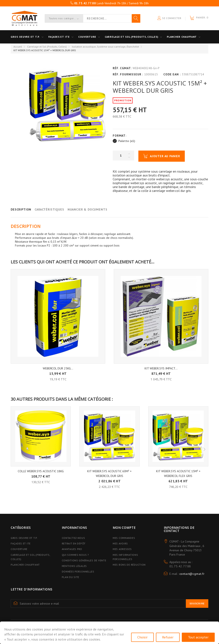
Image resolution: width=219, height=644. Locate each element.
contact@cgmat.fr (192, 574)
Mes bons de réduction (129, 565)
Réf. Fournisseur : (128, 74)
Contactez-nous (73, 538)
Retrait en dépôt (74, 543)
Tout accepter (198, 637)
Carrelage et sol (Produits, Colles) (132, 37)
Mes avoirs (120, 543)
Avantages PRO (72, 549)
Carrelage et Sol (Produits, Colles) (47, 47)
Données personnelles (78, 572)
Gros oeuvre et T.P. (25, 37)
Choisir (142, 637)
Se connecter (169, 18)
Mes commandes (124, 538)
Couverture (87, 37)
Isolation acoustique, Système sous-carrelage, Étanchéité (105, 47)
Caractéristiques (49, 209)
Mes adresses (122, 549)
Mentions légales (74, 566)
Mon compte (124, 528)
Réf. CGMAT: (122, 68)
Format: (120, 136)
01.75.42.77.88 (180, 566)
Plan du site (71, 577)
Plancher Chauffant (182, 37)
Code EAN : (172, 74)
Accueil (18, 47)
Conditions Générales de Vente (84, 560)
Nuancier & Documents (87, 209)
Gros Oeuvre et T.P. (24, 538)
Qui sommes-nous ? (75, 555)
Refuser (168, 637)
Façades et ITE (59, 37)
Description (21, 209)
